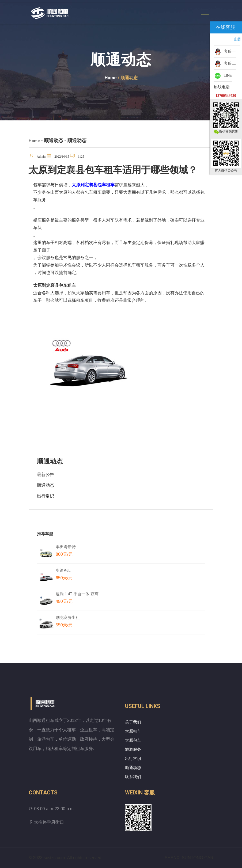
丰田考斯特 (66, 552)
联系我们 (133, 777)
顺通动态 (46, 485)
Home (111, 78)
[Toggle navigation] (205, 12)
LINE (223, 76)
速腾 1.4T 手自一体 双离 (77, 599)
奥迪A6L (64, 575)
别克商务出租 (70, 622)
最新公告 (46, 475)
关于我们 (133, 722)
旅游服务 (133, 749)
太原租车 (133, 731)
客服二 (225, 64)
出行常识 (46, 496)
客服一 (225, 52)
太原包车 (133, 740)
